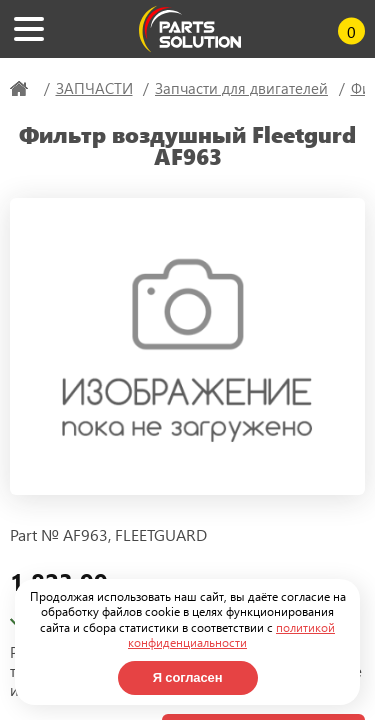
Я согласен (188, 677)
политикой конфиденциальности (231, 635)
